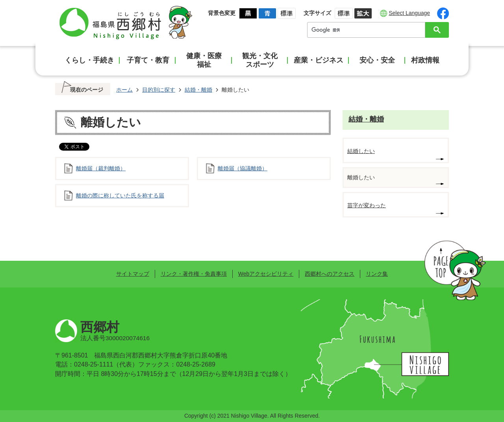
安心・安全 (377, 60)
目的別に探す (159, 90)
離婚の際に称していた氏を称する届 (120, 195)
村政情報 (425, 60)
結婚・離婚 (198, 90)
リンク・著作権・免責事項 (194, 274)
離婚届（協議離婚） (243, 168)
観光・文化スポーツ (260, 60)
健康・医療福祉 (204, 60)
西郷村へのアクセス (330, 274)
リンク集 (377, 274)
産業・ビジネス (319, 60)
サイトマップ (133, 274)
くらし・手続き (89, 60)
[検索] (368, 30)
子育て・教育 (148, 60)
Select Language (409, 13)
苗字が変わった (367, 205)
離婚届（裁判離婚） (101, 168)
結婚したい (361, 151)
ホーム (124, 90)
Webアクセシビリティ (266, 274)
